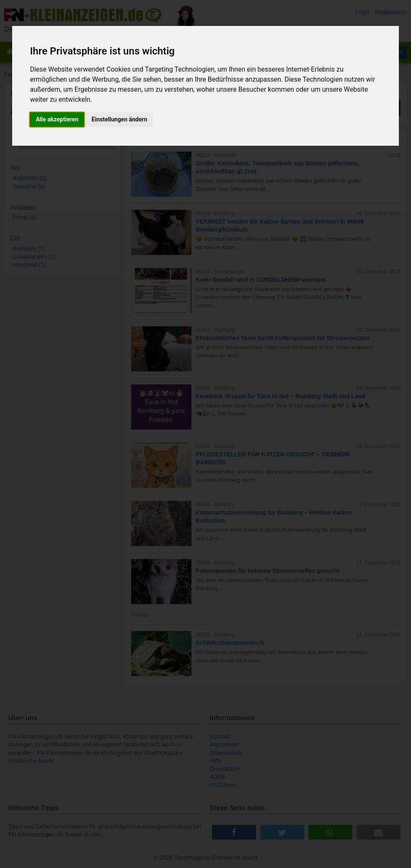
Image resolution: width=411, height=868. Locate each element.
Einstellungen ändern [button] (120, 119)
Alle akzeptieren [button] (57, 119)
